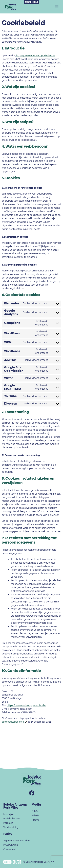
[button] (57, 7)
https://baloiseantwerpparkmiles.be (36, 56)
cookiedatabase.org (13, 722)
